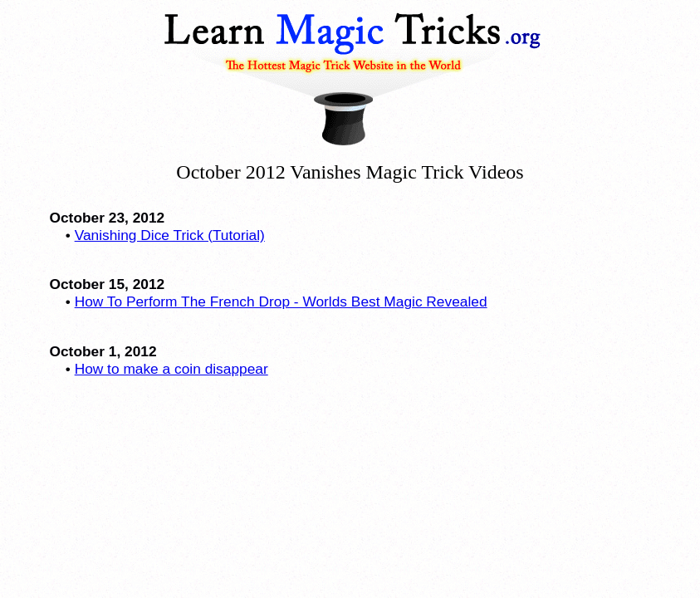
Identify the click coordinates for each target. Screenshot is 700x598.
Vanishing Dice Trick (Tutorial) (170, 235)
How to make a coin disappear (171, 369)
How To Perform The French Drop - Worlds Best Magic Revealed (281, 301)
